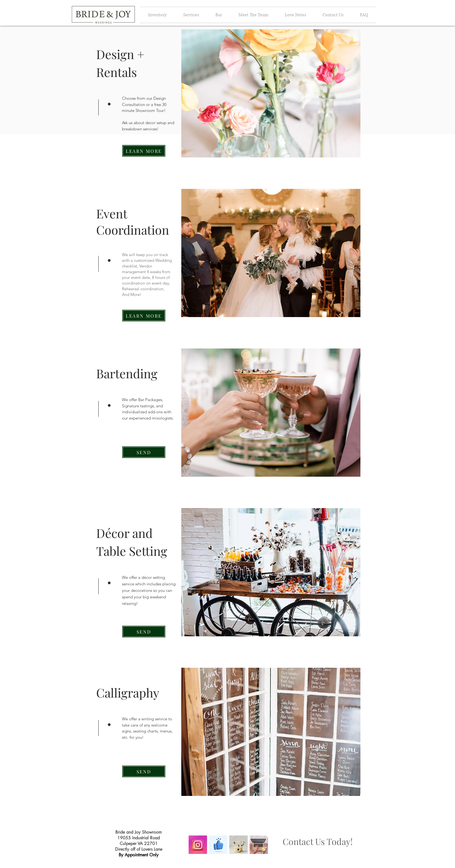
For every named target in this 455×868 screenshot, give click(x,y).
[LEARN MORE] (144, 151)
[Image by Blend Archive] (238, 845)
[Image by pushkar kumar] (218, 845)
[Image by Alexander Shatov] (198, 845)
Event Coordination (133, 221)
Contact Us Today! (318, 841)
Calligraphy (128, 692)
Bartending (127, 373)
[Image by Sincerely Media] (259, 845)
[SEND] (144, 452)
